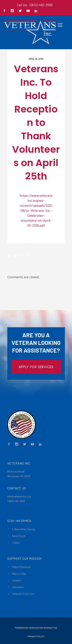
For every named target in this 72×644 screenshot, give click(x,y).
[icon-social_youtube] (29, 11)
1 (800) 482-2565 (16, 501)
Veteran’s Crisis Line (23, 594)
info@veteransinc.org (19, 496)
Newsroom (21, 237)
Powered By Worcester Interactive (36, 628)
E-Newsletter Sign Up (24, 529)
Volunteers (18, 587)
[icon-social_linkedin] (36, 11)
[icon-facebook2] (5, 11)
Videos (16, 543)
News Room (19, 536)
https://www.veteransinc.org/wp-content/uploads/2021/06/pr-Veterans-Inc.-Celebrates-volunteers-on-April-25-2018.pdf (36, 210)
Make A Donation (21, 567)
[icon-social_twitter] (21, 11)
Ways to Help (19, 574)
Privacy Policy (36, 636)
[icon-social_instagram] (13, 11)
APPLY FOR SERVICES (36, 367)
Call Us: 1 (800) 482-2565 (35, 5)
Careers (17, 580)
